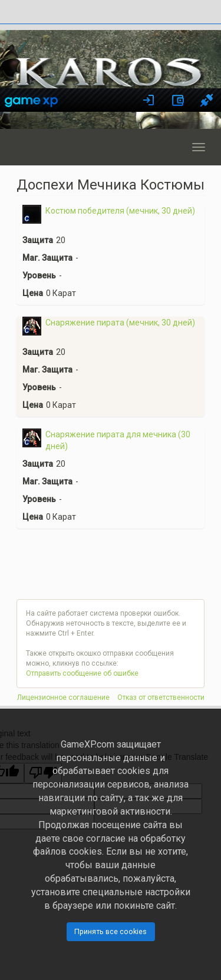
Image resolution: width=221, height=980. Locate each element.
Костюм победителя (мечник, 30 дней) (120, 211)
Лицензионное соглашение (63, 697)
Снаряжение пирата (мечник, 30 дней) (120, 323)
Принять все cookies (111, 931)
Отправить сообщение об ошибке (82, 673)
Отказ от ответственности (161, 697)
